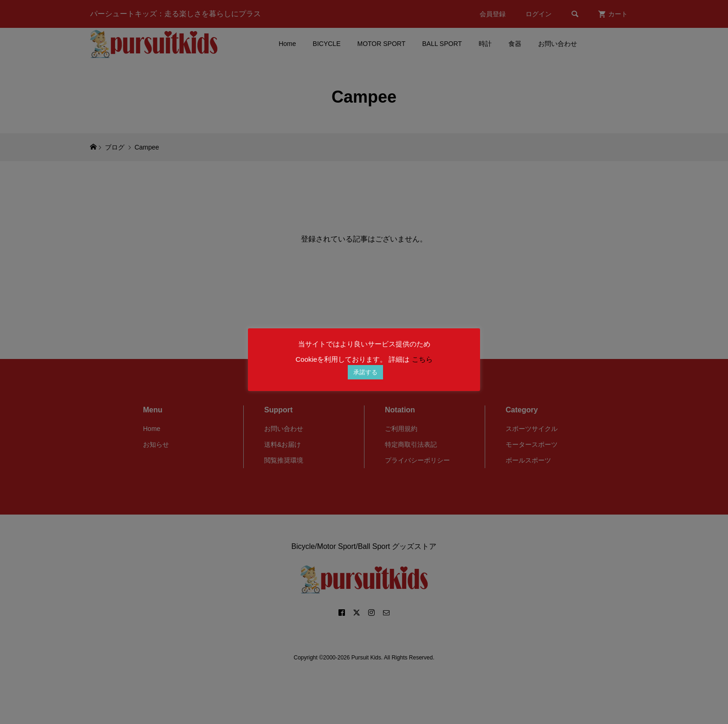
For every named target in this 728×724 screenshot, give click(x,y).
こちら (422, 359)
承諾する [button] (365, 372)
